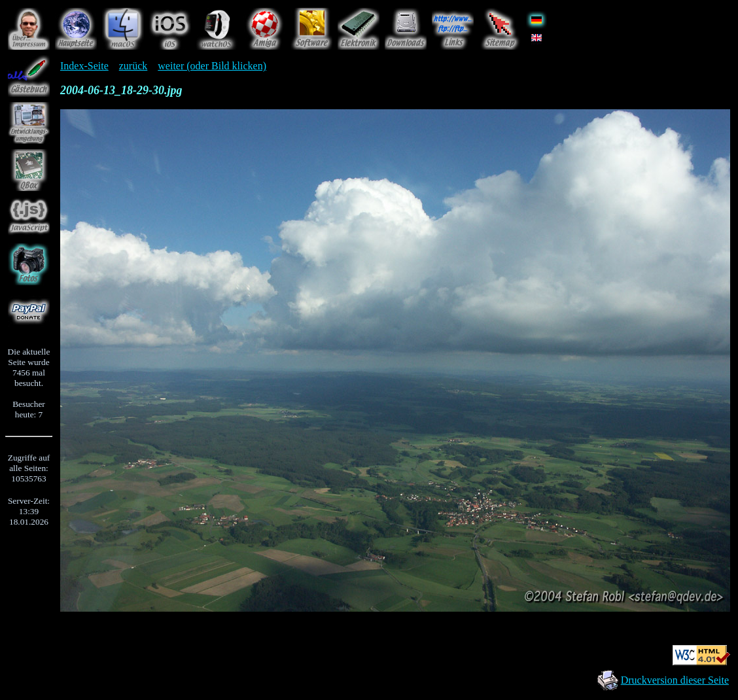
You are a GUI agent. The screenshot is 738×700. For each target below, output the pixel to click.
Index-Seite (84, 66)
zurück (133, 66)
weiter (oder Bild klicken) (212, 66)
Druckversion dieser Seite (675, 680)
